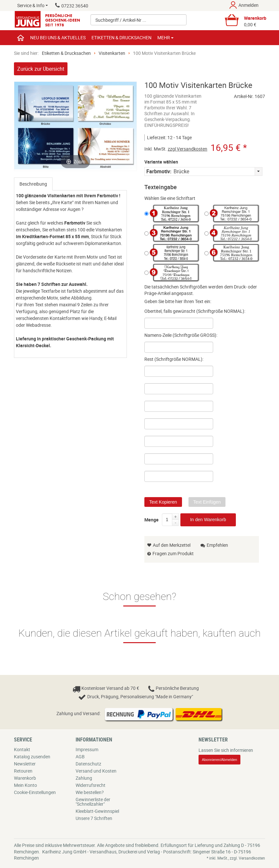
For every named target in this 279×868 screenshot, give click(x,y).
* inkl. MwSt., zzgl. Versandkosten (236, 858)
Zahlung (84, 778)
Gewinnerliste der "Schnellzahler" (93, 802)
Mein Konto (25, 785)
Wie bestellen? (90, 792)
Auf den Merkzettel (169, 545)
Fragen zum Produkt (173, 553)
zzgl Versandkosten (188, 149)
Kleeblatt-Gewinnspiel (97, 811)
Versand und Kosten (96, 771)
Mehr (165, 37)
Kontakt (22, 749)
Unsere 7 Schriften (94, 818)
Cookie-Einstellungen (35, 792)
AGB (80, 757)
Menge (152, 519)
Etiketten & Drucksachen (66, 53)
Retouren (23, 771)
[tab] (33, 184)
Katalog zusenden (32, 757)
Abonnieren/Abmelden (219, 760)
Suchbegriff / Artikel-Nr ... (121, 20)
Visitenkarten (112, 53)
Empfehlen (214, 545)
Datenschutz (88, 764)
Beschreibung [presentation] (33, 184)
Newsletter (25, 764)
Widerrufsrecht (91, 785)
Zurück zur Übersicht (41, 69)
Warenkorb (25, 778)
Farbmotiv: (159, 171)
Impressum (87, 749)
